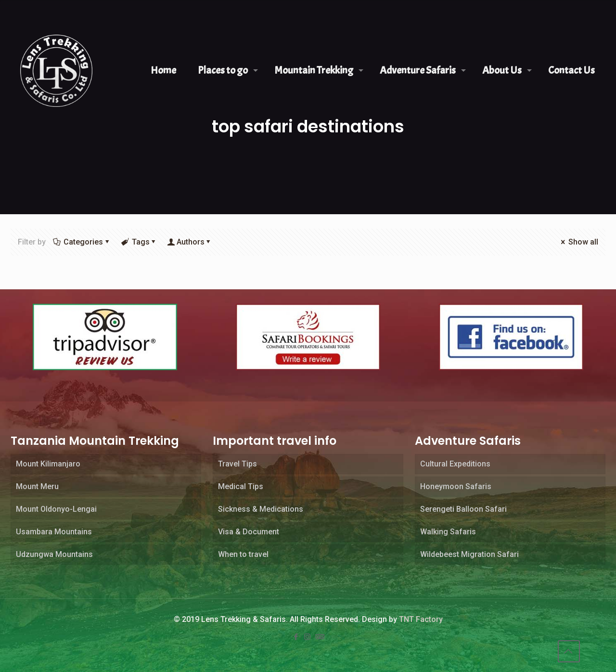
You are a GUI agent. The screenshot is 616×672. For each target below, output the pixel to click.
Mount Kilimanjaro (48, 464)
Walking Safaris (448, 532)
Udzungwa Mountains (54, 554)
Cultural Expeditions (455, 464)
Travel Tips (237, 464)
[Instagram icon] (308, 637)
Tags (140, 242)
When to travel (243, 554)
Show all (579, 242)
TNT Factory (421, 619)
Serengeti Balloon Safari (463, 509)
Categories (83, 242)
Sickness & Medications (261, 509)
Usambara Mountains (54, 532)
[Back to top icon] (569, 651)
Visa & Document (249, 532)
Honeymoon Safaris (456, 486)
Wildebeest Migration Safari (469, 554)
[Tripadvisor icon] (320, 637)
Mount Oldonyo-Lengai (56, 509)
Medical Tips (241, 486)
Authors (191, 242)
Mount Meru (37, 486)
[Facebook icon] (296, 637)
